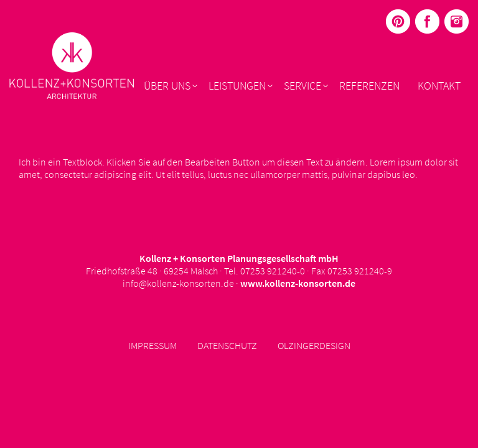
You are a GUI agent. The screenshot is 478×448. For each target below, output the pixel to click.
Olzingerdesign (314, 345)
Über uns (167, 86)
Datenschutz (227, 345)
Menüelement (398, 21)
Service (302, 86)
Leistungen (237, 86)
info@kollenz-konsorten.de (178, 283)
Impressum (152, 345)
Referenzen (369, 86)
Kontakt (439, 86)
